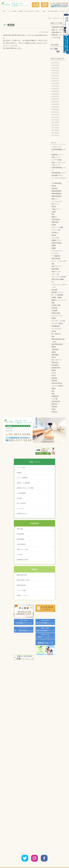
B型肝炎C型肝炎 (57, 383)
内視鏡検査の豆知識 (22, 560)
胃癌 (53, 214)
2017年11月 (55, 117)
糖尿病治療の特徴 (22, 575)
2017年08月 (55, 122)
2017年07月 (55, 125)
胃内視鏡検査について (59, 173)
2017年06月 (55, 128)
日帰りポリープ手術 (22, 549)
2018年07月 (55, 99)
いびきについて (57, 147)
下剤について (56, 165)
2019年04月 (55, 89)
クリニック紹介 (21, 467)
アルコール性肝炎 (57, 386)
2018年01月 (55, 112)
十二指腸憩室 (56, 256)
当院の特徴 (20, 529)
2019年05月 (55, 86)
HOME (4, 11)
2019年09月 (55, 76)
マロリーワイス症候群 (59, 277)
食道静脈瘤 (55, 269)
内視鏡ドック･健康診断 (23, 483)
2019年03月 (55, 91)
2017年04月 (55, 133)
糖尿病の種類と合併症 (23, 580)
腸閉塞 (54, 347)
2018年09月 (55, 94)
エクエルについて (57, 251)
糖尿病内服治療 (21, 585)
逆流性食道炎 (56, 401)
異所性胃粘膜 (56, 259)
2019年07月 (55, 81)
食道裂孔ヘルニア (57, 292)
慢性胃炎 (54, 404)
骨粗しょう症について (59, 162)
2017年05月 (55, 130)
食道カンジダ (56, 272)
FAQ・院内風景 (21, 503)
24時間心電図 (56, 305)
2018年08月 (55, 96)
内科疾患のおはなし (22, 514)
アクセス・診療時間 (35, 863)
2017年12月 (55, 115)
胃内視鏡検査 (20, 539)
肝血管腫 (54, 290)
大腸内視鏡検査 (21, 544)
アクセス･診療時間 (22, 478)
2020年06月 (55, 65)
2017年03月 (55, 135)
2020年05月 (55, 68)
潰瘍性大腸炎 (56, 313)
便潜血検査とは (57, 32)
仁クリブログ (20, 508)
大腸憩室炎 (55, 350)
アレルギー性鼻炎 (57, 324)
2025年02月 (55, 63)
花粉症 (54, 409)
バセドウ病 (55, 238)
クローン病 (55, 274)
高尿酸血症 (55, 396)
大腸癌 (54, 212)
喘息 (53, 391)
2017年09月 (55, 120)
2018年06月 (55, 102)
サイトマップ (57, 863)
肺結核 (54, 225)
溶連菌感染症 (56, 326)
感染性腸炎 (55, 355)
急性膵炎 (54, 381)
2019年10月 (55, 73)
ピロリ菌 (54, 399)
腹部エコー (55, 199)
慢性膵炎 (54, 378)
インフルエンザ (57, 201)
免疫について (56, 157)
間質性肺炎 (55, 222)
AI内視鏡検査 (20, 534)
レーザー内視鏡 (57, 160)
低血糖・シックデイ (22, 595)
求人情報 (19, 498)
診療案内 (19, 473)
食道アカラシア (57, 266)
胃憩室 (11, 25)
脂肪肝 (54, 388)
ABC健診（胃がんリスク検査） (26, 488)
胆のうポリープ (57, 360)
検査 (53, 394)
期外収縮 (54, 308)
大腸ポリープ (56, 209)
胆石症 (54, 357)
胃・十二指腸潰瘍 (57, 295)
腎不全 (54, 375)
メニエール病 (56, 230)
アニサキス (55, 253)
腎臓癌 (54, 248)
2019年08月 (55, 78)
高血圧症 (54, 412)
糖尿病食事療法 (57, 196)
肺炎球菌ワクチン (57, 175)
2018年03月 (55, 107)
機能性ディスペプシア (59, 300)
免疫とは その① (57, 30)
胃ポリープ (55, 204)
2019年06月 (55, 84)
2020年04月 (55, 71)
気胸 (53, 303)
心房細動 (54, 311)
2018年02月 (55, 109)
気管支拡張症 (56, 220)
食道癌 (54, 207)
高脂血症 (54, 407)
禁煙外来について (57, 35)
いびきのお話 (56, 37)
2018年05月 (55, 104)
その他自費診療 (21, 493)
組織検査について (57, 155)
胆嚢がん (54, 217)
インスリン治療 (21, 590)
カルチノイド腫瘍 (57, 227)
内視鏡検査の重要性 (58, 27)
